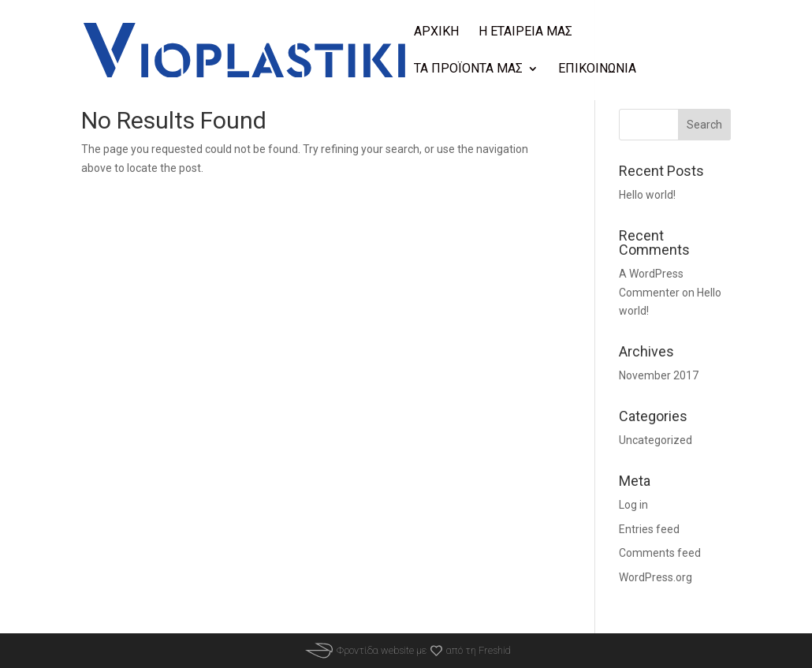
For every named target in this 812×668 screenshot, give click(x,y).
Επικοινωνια (597, 69)
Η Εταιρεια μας (525, 32)
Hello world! (647, 195)
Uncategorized (656, 440)
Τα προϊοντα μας (468, 69)
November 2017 (659, 375)
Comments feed (660, 553)
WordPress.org (656, 577)
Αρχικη (436, 32)
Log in (633, 505)
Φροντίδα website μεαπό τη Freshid (406, 651)
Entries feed (649, 529)
